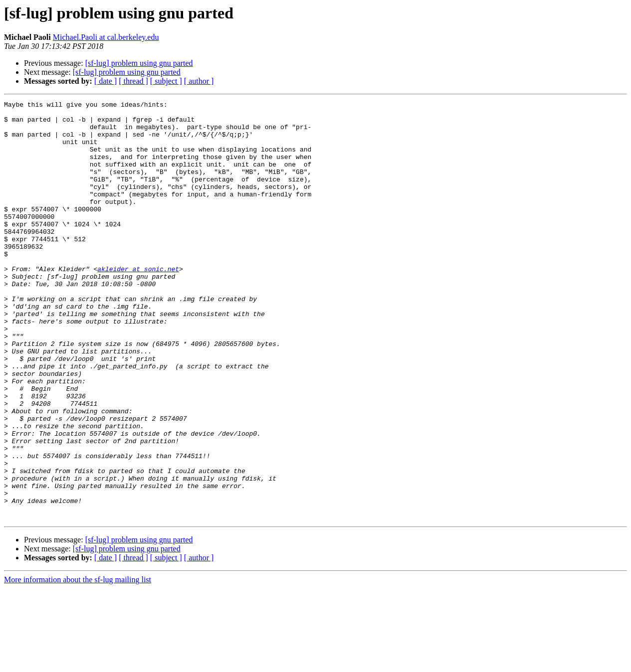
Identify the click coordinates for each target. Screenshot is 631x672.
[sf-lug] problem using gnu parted (139, 63)
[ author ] (199, 81)
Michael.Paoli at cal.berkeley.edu (106, 37)
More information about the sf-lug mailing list (78, 663)
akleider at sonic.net (138, 303)
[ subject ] (166, 81)
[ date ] (105, 81)
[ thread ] (133, 81)
